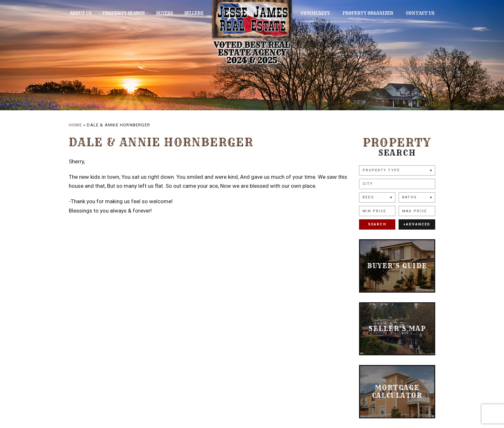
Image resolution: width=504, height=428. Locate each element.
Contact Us (421, 13)
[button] (397, 184)
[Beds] (377, 197)
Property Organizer (374, 13)
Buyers (157, 13)
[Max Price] (417, 211)
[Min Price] (377, 211)
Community (327, 13)
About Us (80, 13)
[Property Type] (397, 170)
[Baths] (417, 197)
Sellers (182, 13)
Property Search (119, 13)
